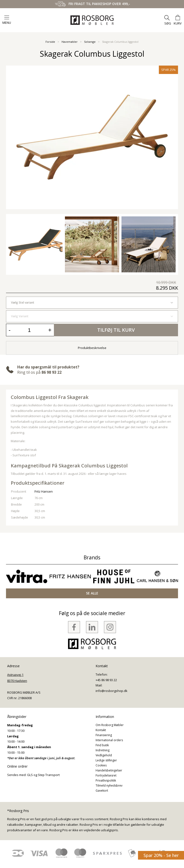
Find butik (102, 745)
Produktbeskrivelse (92, 348)
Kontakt (101, 730)
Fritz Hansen (44, 491)
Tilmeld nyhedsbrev (109, 785)
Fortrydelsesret (106, 775)
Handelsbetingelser (109, 770)
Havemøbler (70, 42)
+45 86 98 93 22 (106, 680)
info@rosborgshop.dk (112, 691)
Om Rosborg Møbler (110, 725)
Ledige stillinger (106, 760)
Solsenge (90, 42)
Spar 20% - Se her (161, 855)
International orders (109, 740)
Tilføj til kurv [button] (116, 330)
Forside (50, 42)
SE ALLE (92, 593)
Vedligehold (104, 755)
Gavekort (102, 791)
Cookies (101, 765)
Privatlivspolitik (106, 780)
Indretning (103, 750)
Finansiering (104, 735)
